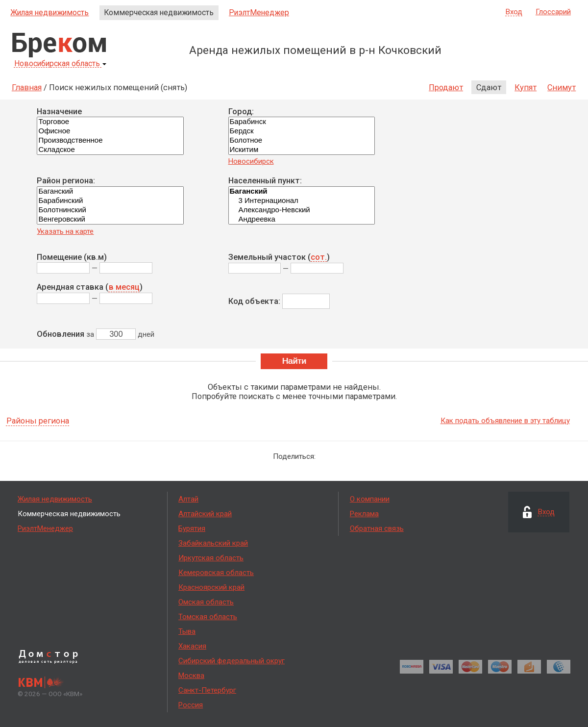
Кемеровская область (216, 573)
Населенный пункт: (265, 181)
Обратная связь (377, 528)
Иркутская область (211, 558)
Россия (191, 705)
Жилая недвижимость (49, 13)
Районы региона (38, 421)
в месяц (124, 288)
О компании (370, 499)
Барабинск (302, 122)
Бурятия (192, 528)
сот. (319, 258)
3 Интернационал (302, 201)
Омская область (206, 602)
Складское (110, 150)
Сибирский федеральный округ (232, 661)
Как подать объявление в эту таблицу (505, 421)
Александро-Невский (302, 210)
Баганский (110, 191)
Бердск (302, 131)
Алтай (188, 499)
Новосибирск (251, 161)
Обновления (61, 334)
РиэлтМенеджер (259, 13)
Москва (191, 676)
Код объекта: (254, 301)
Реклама (364, 514)
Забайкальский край (213, 543)
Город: (241, 112)
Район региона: (66, 181)
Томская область (208, 617)
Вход (514, 12)
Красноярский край (211, 587)
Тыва (187, 631)
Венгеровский (110, 219)
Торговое (110, 122)
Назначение (59, 112)
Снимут (562, 88)
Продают (446, 88)
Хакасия (192, 646)
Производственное (110, 140)
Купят (526, 88)
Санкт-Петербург (207, 690)
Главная (27, 88)
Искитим (302, 150)
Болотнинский (110, 210)
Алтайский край (205, 514)
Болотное (302, 140)
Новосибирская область (60, 64)
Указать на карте (65, 231)
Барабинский (110, 201)
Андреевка (302, 219)
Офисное (110, 131)
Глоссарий (553, 12)
